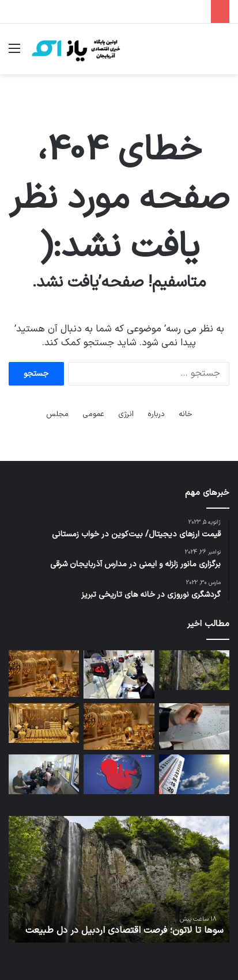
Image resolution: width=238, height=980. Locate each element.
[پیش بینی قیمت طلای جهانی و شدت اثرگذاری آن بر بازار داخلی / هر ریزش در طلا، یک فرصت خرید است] (44, 723)
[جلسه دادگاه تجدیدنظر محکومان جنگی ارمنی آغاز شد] (44, 774)
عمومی (93, 414)
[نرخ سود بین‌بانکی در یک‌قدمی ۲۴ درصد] (119, 674)
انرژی (126, 414)
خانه (186, 414)
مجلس (57, 414)
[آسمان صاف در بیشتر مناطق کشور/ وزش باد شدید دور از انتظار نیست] (194, 774)
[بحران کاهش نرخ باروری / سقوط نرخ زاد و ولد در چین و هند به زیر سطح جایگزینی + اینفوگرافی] (119, 774)
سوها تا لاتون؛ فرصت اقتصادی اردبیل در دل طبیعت (124, 931)
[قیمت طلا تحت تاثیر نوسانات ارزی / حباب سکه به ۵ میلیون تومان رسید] (119, 727)
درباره (156, 414)
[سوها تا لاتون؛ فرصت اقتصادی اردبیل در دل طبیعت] (194, 670)
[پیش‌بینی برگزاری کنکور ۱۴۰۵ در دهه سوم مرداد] (194, 727)
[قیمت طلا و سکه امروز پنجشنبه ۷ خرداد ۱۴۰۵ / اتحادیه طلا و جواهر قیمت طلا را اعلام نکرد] (44, 674)
